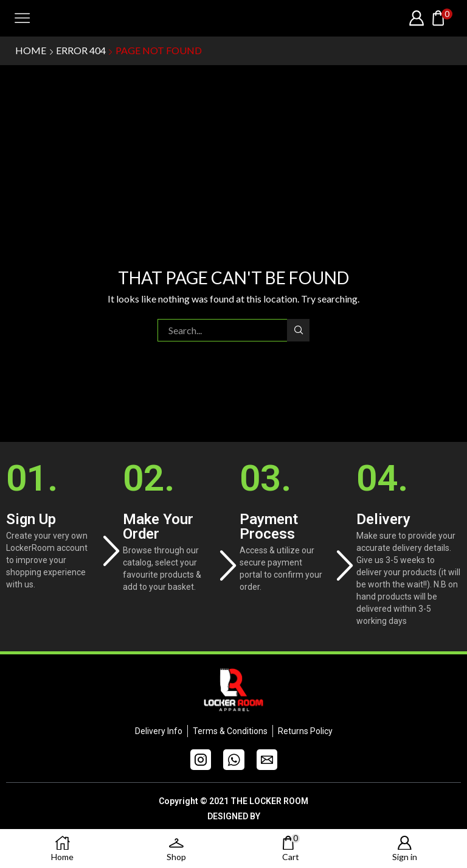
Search (298, 330)
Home (31, 50)
